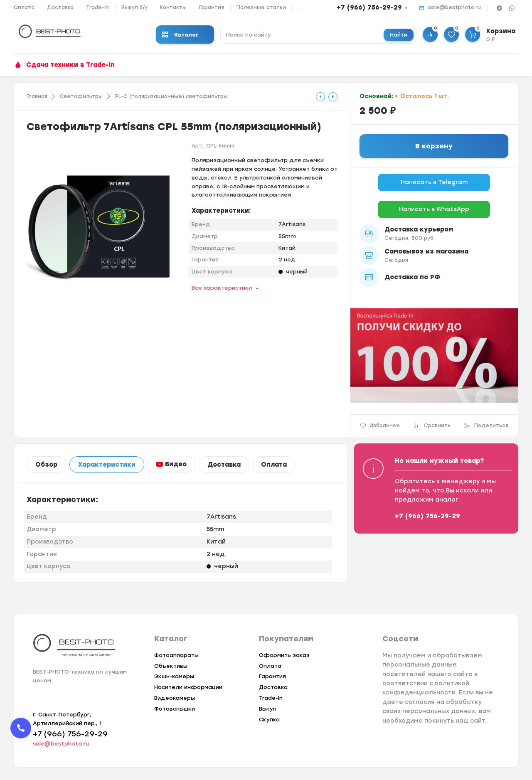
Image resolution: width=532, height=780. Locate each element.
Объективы (171, 666)
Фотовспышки (175, 709)
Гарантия (212, 7)
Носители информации (188, 687)
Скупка (269, 720)
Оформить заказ (284, 655)
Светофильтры (81, 96)
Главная (37, 96)
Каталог (180, 35)
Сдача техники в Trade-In (70, 65)
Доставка (60, 7)
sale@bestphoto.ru (454, 7)
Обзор (46, 465)
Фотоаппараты (176, 655)
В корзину (434, 146)
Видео (171, 464)
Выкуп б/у (134, 7)
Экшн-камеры (174, 676)
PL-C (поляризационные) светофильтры (171, 96)
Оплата (24, 7)
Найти (399, 35)
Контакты (173, 7)
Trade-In (97, 7)
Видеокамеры (175, 698)
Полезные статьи (261, 7)
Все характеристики (222, 288)
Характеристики (107, 465)
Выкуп (268, 709)
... (300, 7)
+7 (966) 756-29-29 (369, 7)
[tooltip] (320, 97)
